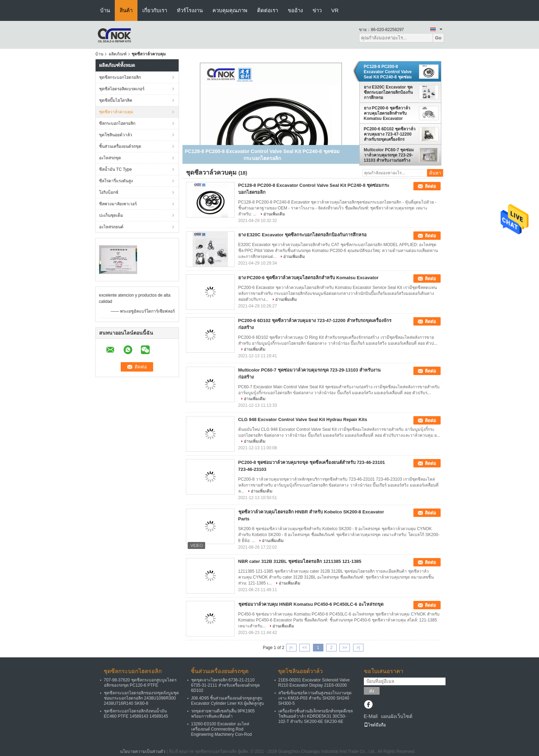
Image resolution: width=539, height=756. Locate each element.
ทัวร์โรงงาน (190, 10)
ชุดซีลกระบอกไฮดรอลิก (120, 77)
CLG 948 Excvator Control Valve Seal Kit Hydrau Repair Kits (303, 419)
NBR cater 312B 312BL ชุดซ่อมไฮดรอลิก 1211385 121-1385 (300, 561)
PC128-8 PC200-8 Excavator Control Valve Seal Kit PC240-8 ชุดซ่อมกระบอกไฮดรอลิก (388, 72)
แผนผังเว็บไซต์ (397, 716)
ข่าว (317, 10)
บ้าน (105, 10)
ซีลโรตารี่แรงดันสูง (116, 181)
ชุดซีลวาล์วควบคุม (116, 112)
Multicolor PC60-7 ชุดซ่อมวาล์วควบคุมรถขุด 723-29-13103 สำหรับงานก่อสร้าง (389, 155)
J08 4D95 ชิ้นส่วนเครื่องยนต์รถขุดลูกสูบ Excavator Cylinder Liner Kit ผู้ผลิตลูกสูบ (228, 701)
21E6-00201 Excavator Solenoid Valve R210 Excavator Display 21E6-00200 (314, 683)
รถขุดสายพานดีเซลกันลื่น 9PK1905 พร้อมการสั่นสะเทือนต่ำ (223, 714)
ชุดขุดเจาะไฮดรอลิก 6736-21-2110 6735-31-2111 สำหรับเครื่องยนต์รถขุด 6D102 (226, 685)
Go (438, 38)
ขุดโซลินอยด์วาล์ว (116, 135)
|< (291, 648)
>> (345, 648)
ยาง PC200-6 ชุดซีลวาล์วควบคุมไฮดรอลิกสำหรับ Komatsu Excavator (387, 113)
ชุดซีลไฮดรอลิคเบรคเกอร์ (122, 89)
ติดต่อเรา (268, 10)
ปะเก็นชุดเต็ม (111, 215)
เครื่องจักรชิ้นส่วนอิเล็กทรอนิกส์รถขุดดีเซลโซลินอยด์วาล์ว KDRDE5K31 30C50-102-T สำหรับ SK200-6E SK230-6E (316, 716)
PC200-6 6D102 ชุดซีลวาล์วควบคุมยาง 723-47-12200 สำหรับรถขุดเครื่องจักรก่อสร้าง (390, 134)
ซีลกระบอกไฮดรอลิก (117, 123)
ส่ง (372, 691)
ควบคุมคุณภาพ (230, 10)
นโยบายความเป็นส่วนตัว (143, 751)
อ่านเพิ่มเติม (274, 214)
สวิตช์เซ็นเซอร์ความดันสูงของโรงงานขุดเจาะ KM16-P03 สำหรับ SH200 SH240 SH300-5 (315, 698)
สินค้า (126, 10)
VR (335, 10)
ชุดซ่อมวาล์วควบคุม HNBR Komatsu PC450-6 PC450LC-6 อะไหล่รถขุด (311, 604)
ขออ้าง (295, 10)
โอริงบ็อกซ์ (109, 192)
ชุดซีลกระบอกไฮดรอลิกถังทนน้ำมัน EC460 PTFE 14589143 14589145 (136, 714)
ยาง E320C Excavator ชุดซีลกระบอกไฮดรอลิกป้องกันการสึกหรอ (388, 92)
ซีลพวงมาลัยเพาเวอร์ (118, 204)
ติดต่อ (431, 186)
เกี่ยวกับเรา (155, 10)
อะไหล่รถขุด (110, 158)
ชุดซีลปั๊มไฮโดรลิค (116, 100)
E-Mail (371, 716)
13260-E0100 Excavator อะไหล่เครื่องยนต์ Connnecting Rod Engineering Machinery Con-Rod (222, 729)
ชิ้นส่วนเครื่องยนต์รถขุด (120, 146)
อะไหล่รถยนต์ (111, 227)
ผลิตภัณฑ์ (118, 54)
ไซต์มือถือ (375, 725)
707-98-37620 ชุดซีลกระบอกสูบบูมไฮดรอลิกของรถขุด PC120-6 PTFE (140, 683)
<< (305, 648)
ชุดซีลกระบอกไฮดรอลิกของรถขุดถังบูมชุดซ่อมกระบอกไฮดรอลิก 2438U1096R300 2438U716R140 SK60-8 (141, 698)
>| (358, 648)
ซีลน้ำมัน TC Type (115, 169)
